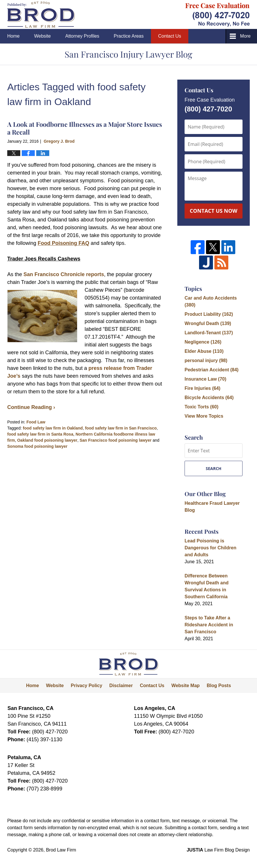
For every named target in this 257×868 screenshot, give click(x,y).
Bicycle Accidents (209, 398)
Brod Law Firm (61, 850)
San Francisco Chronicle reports (64, 274)
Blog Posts (219, 686)
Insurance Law (205, 379)
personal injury (206, 360)
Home (13, 36)
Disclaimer (121, 686)
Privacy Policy (86, 686)
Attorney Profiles (82, 36)
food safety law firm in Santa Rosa (40, 434)
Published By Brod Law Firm (218, 15)
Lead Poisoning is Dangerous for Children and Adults (210, 548)
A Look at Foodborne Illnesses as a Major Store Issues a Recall (85, 128)
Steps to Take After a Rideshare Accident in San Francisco (209, 625)
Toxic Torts (202, 407)
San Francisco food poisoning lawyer (116, 440)
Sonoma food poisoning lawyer (37, 446)
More (245, 36)
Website (43, 36)
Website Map (186, 686)
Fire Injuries (203, 388)
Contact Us (170, 36)
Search (214, 468)
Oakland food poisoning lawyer (47, 440)
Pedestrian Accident (212, 370)
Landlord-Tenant (209, 333)
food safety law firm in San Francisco (121, 428)
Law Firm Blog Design (218, 850)
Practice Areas (129, 36)
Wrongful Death (208, 323)
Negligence (203, 342)
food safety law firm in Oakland (53, 428)
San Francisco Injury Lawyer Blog (41, 15)
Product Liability (209, 314)
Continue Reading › (31, 407)
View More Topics (204, 416)
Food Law (36, 422)
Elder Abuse (204, 351)
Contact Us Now (214, 211)
